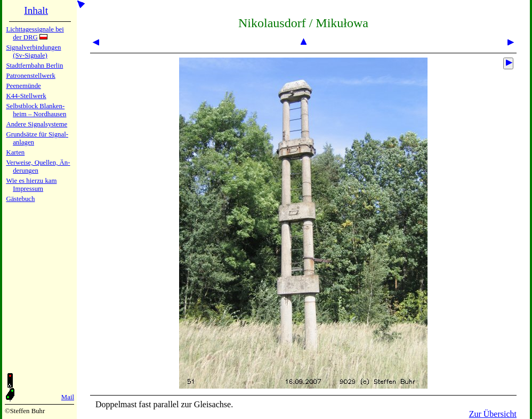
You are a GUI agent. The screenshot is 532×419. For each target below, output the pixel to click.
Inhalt (36, 10)
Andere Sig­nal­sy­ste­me (37, 124)
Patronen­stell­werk (30, 76)
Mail (68, 397)
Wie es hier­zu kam (31, 181)
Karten (15, 152)
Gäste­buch (20, 199)
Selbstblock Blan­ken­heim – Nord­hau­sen (36, 110)
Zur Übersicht (493, 414)
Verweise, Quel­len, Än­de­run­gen (38, 167)
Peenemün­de (23, 86)
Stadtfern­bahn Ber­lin (34, 66)
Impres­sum (28, 189)
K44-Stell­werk (26, 96)
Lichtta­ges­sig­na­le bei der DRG (35, 33)
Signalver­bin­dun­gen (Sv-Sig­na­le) (33, 51)
